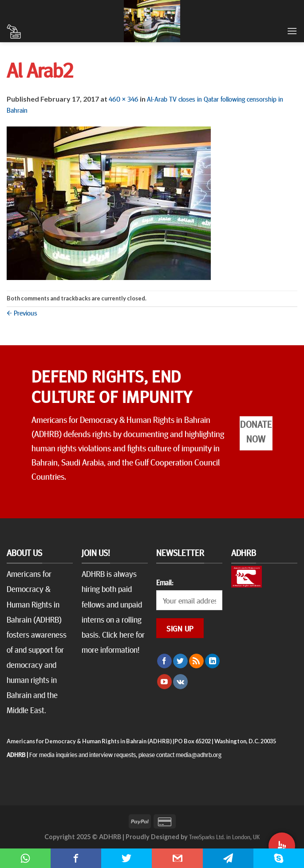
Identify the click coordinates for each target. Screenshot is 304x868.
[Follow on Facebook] (164, 661)
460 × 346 (124, 99)
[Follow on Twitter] (180, 661)
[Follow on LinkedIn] (212, 661)
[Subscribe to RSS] (196, 661)
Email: (165, 582)
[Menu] (292, 31)
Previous (22, 312)
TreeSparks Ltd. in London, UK (224, 836)
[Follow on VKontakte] (180, 682)
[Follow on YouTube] (164, 682)
